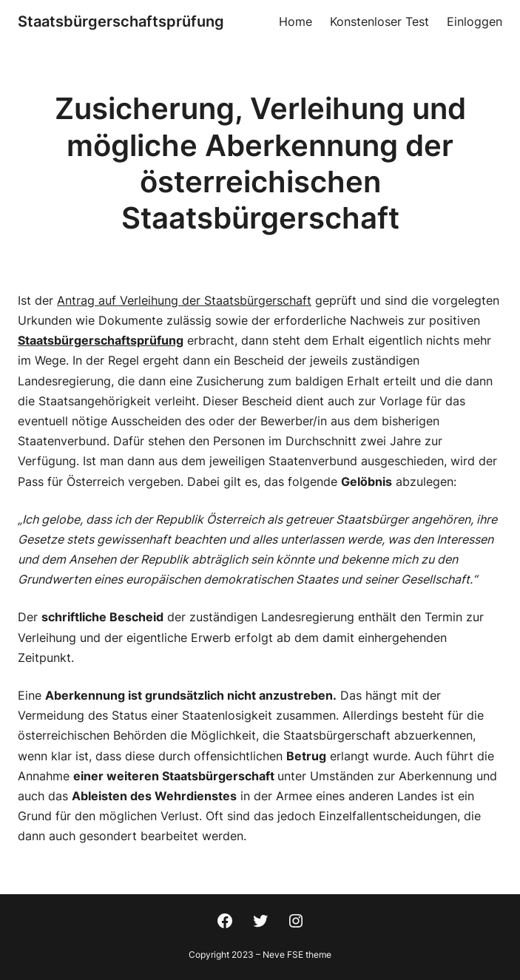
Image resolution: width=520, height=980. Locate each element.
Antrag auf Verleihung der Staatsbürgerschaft (184, 300)
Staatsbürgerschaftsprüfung (121, 21)
